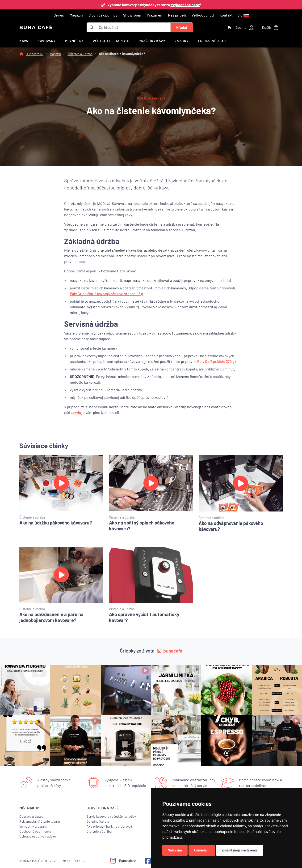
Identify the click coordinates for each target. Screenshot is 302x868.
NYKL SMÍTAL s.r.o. (77, 861)
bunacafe (170, 651)
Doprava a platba (31, 816)
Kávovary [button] (46, 41)
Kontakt (226, 15)
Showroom (132, 15)
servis (76, 412)
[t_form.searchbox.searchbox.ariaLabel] (133, 27)
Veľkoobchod (203, 15)
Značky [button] (182, 41)
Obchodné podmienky (35, 831)
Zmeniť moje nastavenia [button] (240, 850)
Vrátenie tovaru (49, 821)
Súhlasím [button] (175, 850)
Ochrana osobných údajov (38, 836)
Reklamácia (28, 821)
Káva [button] (24, 41)
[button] (243, 15)
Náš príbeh (177, 15)
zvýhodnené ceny (185, 5)
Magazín (76, 15)
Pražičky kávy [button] (152, 41)
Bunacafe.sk (35, 54)
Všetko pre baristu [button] (111, 41)
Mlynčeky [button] (74, 41)
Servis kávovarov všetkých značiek (111, 816)
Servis (59, 15)
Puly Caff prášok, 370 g (216, 361)
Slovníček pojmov (103, 15)
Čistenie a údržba (80, 54)
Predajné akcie (213, 41)
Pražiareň (155, 15)
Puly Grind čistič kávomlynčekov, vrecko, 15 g (107, 294)
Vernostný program (33, 826)
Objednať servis (98, 821)
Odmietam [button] (202, 850)
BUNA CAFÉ (36, 27)
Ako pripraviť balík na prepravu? (109, 826)
